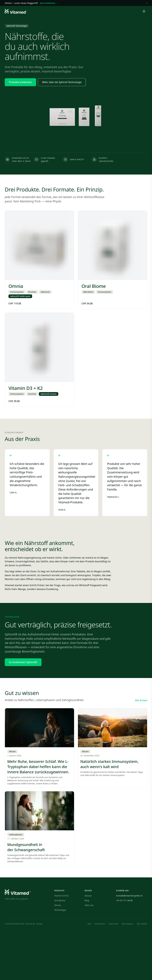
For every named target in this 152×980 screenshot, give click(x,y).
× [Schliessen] (147, 3)
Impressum (113, 924)
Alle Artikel (141, 700)
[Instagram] (128, 924)
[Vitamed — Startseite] (16, 11)
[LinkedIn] (142, 924)
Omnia (58, 905)
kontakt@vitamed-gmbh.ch (129, 896)
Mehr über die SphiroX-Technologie (62, 82)
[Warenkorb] (137, 11)
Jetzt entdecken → (49, 3)
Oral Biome (60, 900)
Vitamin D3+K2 (61, 896)
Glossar (88, 896)
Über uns (89, 905)
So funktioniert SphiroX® (23, 662)
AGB (89, 924)
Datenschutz (100, 924)
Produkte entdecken (20, 82)
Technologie (60, 910)
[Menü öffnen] (144, 11)
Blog (87, 900)
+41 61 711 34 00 (124, 900)
